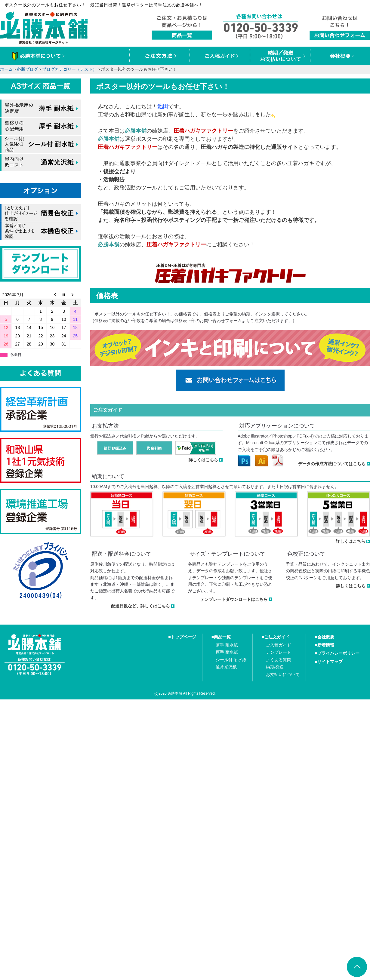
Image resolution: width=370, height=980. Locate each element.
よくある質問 (279, 660)
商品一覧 (222, 637)
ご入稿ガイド (279, 645)
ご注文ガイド (277, 637)
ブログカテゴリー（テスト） (69, 69)
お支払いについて (283, 674)
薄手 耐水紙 (227, 645)
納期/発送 (275, 667)
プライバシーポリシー (338, 653)
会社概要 (326, 637)
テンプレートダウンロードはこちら (234, 599)
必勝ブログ (27, 69)
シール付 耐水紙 (231, 660)
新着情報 (326, 645)
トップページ (183, 637)
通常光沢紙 (226, 667)
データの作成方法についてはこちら (332, 464)
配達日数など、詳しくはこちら (140, 606)
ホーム (6, 69)
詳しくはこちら (203, 460)
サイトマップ (330, 662)
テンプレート (279, 652)
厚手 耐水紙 (227, 652)
